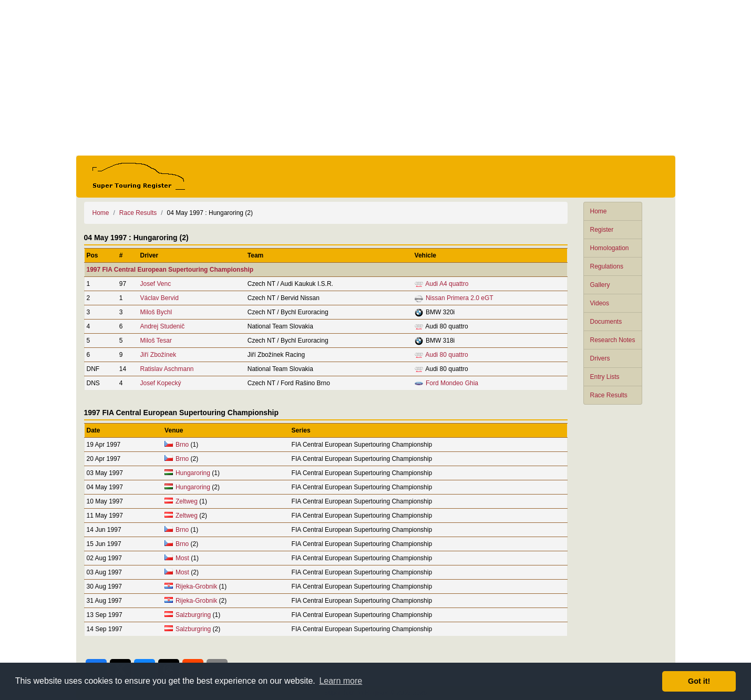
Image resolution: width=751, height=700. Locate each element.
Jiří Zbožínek (158, 355)
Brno (182, 445)
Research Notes (613, 340)
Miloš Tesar (156, 341)
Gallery (600, 285)
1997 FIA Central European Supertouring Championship (170, 270)
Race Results (609, 395)
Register (602, 230)
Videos (600, 303)
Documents (606, 322)
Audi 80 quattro (446, 355)
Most (182, 558)
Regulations (607, 266)
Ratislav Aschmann (167, 369)
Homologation (610, 248)
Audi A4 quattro (447, 284)
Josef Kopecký (160, 383)
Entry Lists (605, 377)
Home (599, 211)
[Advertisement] (376, 78)
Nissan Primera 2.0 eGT (460, 298)
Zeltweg (187, 501)
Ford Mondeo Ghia (452, 383)
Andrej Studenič (162, 326)
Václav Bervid (159, 298)
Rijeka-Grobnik (196, 586)
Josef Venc (155, 284)
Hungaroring (193, 473)
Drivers (600, 358)
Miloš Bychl (156, 312)
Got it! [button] (699, 681)
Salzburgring (193, 615)
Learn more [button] (341, 681)
